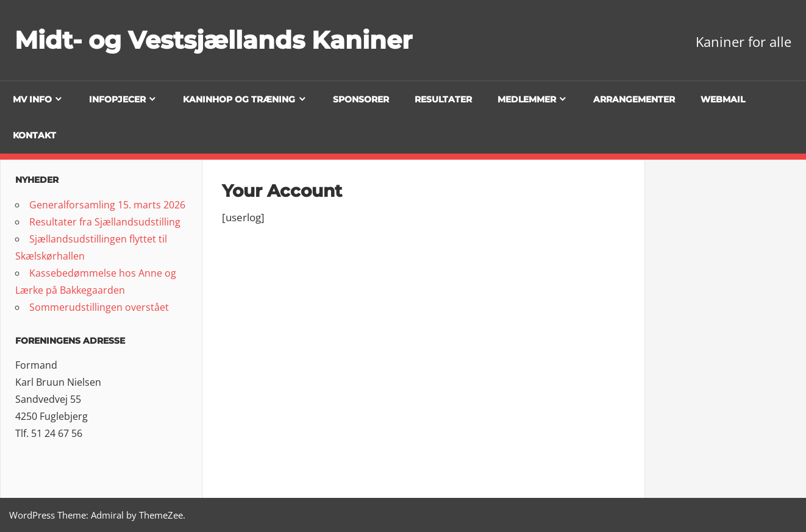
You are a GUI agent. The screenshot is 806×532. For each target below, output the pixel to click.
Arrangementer (634, 99)
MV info (32, 99)
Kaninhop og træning (239, 99)
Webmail (723, 99)
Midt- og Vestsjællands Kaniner (213, 40)
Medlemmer (527, 99)
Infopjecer (117, 99)
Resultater (443, 99)
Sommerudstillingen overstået (99, 307)
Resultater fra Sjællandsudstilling (105, 222)
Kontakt (34, 135)
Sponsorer (361, 99)
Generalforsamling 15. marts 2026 (107, 205)
